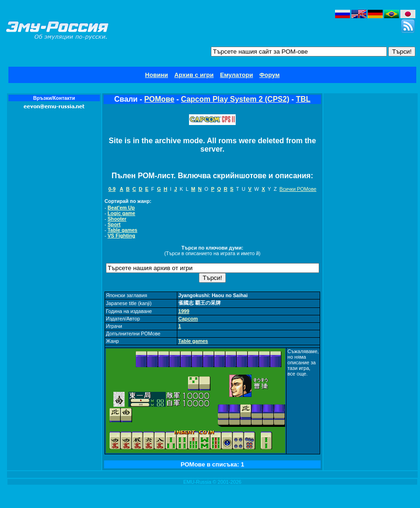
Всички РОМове (298, 189)
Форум (269, 75)
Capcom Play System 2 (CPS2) (235, 99)
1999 (184, 311)
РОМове (159, 99)
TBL (303, 99)
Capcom (188, 319)
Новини (157, 75)
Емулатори (236, 75)
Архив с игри (194, 75)
